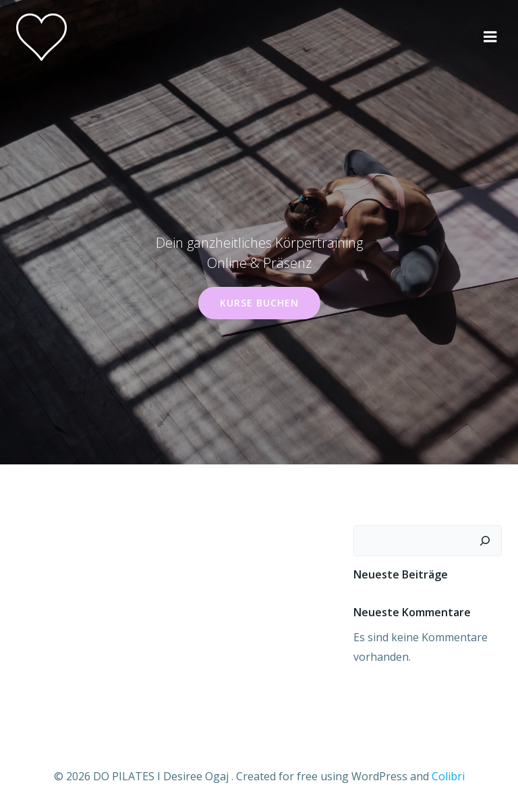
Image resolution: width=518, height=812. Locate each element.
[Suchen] (485, 541)
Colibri (448, 776)
